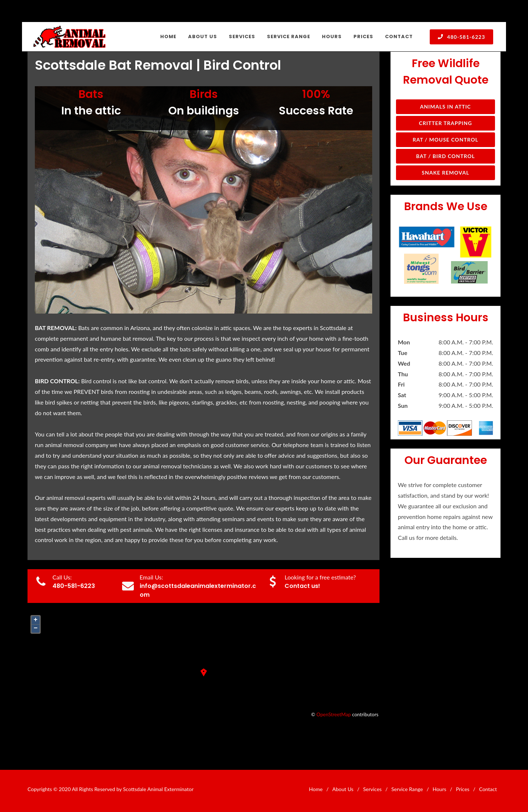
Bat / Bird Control (446, 156)
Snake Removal (445, 173)
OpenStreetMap (334, 714)
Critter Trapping (446, 123)
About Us (343, 789)
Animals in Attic (446, 107)
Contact (488, 789)
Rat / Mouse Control (445, 140)
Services (372, 789)
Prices (463, 789)
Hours (439, 789)
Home (316, 789)
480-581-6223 (461, 37)
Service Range (407, 789)
